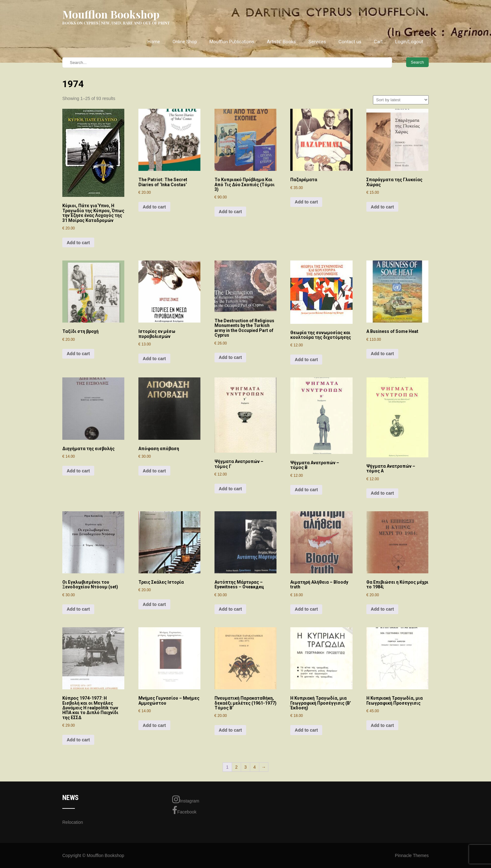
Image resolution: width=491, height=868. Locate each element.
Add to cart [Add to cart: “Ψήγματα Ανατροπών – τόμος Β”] (306, 490)
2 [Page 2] (236, 767)
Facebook (184, 810)
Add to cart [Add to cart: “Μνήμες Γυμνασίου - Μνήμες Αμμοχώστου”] (154, 725)
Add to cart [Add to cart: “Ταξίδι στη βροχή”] (78, 354)
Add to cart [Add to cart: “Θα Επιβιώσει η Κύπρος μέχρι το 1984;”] (382, 609)
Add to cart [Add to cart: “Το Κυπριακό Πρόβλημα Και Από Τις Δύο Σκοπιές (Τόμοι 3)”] (230, 212)
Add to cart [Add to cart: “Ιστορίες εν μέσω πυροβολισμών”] (154, 359)
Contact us (350, 42)
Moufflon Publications (232, 42)
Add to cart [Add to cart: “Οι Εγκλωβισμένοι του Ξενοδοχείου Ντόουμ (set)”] (78, 609)
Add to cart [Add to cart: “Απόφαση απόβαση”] (154, 471)
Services (317, 42)
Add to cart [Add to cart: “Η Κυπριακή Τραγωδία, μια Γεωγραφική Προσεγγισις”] (382, 725)
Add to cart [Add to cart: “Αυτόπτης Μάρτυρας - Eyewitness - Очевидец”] (230, 609)
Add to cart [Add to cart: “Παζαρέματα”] (306, 202)
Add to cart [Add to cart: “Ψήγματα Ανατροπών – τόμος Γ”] (230, 489)
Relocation (73, 822)
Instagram (186, 799)
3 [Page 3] (246, 767)
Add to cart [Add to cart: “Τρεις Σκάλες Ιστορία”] (154, 604)
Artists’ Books (281, 42)
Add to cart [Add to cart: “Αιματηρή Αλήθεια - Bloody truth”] (306, 609)
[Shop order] (401, 100)
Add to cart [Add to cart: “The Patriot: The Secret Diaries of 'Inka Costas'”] (154, 207)
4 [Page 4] (255, 767)
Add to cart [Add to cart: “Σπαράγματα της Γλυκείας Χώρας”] (382, 207)
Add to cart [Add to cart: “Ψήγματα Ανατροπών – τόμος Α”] (382, 493)
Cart (378, 42)
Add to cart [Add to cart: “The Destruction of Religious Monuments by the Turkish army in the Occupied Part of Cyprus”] (230, 357)
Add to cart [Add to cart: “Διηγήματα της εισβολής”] (78, 471)
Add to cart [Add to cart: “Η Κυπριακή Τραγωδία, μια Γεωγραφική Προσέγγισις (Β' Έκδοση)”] (306, 730)
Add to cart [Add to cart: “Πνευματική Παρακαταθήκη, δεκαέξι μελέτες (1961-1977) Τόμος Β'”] (230, 730)
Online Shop (185, 42)
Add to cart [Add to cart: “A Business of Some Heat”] (382, 354)
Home (154, 42)
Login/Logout (409, 42)
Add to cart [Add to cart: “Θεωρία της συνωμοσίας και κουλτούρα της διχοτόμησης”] (306, 360)
